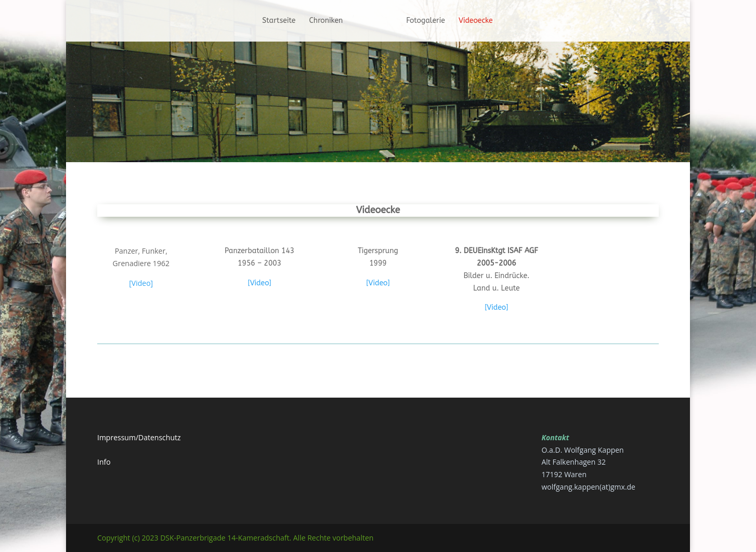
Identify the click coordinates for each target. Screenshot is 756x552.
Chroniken (326, 21)
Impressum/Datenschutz (139, 437)
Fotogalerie (426, 21)
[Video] (141, 283)
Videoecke (476, 21)
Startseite (279, 21)
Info (104, 462)
